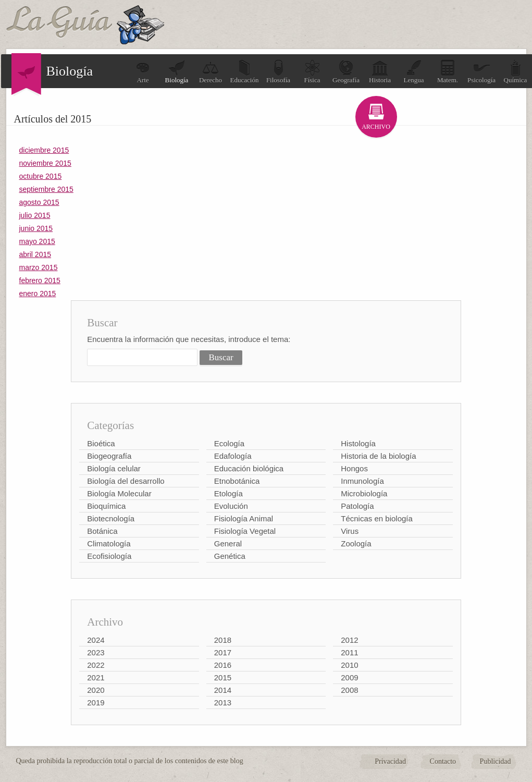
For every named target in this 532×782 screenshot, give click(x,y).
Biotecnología (111, 518)
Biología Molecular (119, 493)
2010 (349, 665)
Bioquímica (106, 506)
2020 (96, 690)
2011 (349, 652)
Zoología (356, 543)
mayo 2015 (37, 241)
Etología (228, 493)
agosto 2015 (39, 202)
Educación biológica (249, 468)
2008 (349, 690)
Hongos (354, 468)
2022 (96, 665)
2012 (349, 640)
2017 (223, 652)
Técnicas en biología (377, 518)
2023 (96, 652)
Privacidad (390, 761)
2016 (223, 665)
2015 (223, 677)
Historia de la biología (378, 456)
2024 (96, 640)
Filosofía (278, 72)
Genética (230, 556)
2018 (223, 640)
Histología (358, 443)
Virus (350, 531)
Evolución (231, 506)
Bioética (101, 443)
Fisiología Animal (244, 518)
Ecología (229, 443)
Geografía (346, 72)
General (228, 543)
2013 (223, 702)
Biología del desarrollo (126, 481)
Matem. (448, 72)
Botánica (102, 531)
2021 (96, 677)
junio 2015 (36, 228)
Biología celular (114, 468)
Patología (357, 506)
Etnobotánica (237, 481)
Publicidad (496, 761)
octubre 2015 (41, 176)
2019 (96, 702)
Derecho (211, 72)
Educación (245, 72)
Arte (143, 72)
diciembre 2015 (44, 150)
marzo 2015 (39, 267)
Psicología (481, 72)
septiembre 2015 (46, 189)
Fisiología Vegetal (245, 531)
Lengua (414, 72)
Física (312, 72)
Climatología (109, 543)
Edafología (233, 456)
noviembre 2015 (45, 163)
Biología (177, 72)
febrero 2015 (40, 280)
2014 (223, 690)
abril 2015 (35, 254)
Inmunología (362, 481)
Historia (380, 72)
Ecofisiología (109, 556)
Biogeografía (109, 456)
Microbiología (364, 493)
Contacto (443, 761)
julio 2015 (35, 215)
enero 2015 (38, 294)
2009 (349, 677)
